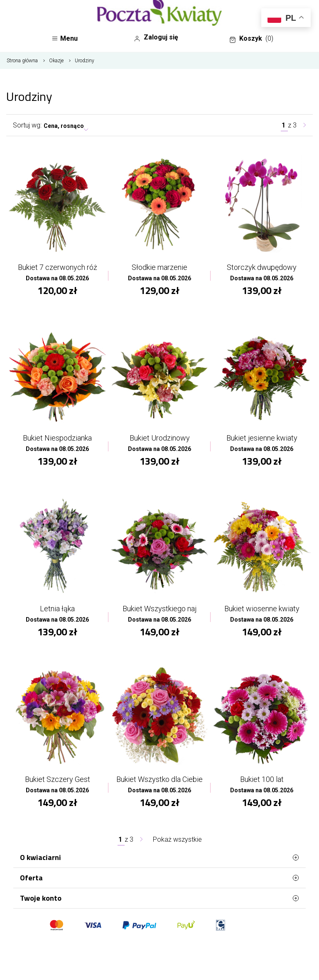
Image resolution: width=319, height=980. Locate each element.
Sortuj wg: (27, 125)
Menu (65, 38)
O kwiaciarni (159, 857)
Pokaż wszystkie (177, 839)
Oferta (159, 878)
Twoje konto (159, 898)
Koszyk (251, 39)
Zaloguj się (156, 37)
